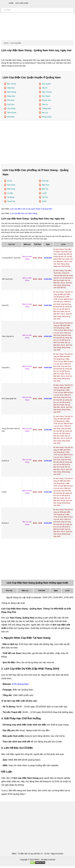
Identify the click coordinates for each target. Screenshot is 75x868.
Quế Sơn (11, 104)
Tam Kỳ (45, 104)
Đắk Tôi (45, 189)
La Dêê (10, 193)
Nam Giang (12, 92)
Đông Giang (47, 117)
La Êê (44, 193)
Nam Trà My (47, 92)
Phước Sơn (46, 100)
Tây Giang (11, 108)
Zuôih (44, 201)
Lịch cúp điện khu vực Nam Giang (24, 213)
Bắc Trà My (12, 84)
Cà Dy (10, 181)
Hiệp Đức (11, 88)
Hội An (45, 88)
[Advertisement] (37, 20)
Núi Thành (46, 96)
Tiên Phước (12, 113)
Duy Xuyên (46, 84)
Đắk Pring (11, 189)
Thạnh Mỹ (11, 201)
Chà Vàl (45, 181)
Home (6, 43)
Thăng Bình (46, 108)
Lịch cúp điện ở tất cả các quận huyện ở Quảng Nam (31, 209)
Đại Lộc (45, 113)
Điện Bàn (11, 117)
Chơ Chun (11, 185)
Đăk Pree (46, 185)
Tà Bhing (11, 197)
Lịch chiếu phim (22, 3)
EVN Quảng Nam (21, 684)
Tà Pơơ (45, 197)
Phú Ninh (11, 100)
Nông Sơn (11, 96)
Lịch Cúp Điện (16, 43)
